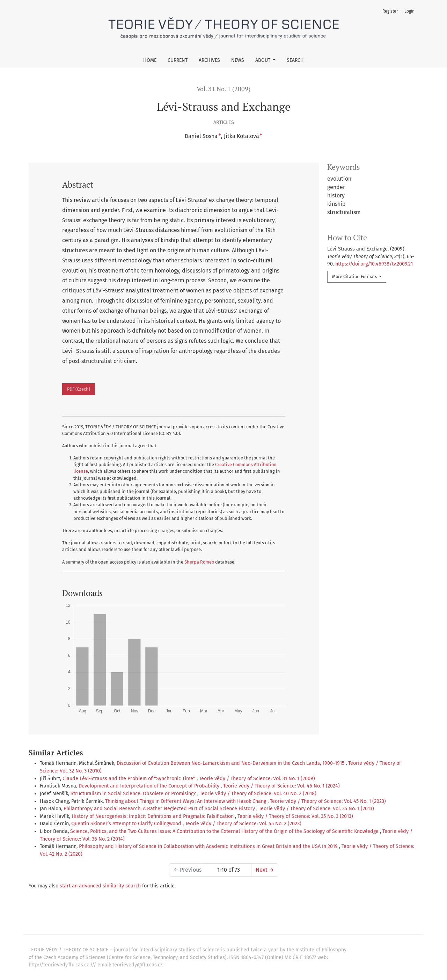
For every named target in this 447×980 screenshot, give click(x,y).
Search (295, 60)
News (238, 60)
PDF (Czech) (79, 389)
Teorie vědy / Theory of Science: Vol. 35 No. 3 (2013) (295, 816)
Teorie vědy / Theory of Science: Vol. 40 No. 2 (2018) (258, 794)
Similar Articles (56, 753)
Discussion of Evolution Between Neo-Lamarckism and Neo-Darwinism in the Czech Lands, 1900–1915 (231, 763)
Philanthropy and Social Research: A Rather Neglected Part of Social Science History (160, 809)
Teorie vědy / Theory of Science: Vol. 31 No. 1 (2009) (257, 779)
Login (409, 11)
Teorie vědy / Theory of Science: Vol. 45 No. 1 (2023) (328, 801)
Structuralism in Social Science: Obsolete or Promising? (134, 794)
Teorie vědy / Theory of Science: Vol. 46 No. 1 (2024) (281, 786)
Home (150, 60)
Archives (209, 60)
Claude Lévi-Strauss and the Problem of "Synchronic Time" (130, 779)
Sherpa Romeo (199, 562)
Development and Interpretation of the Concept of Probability (150, 786)
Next (265, 870)
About (263, 60)
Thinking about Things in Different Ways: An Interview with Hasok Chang (186, 801)
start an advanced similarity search (100, 886)
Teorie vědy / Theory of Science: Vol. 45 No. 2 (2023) (243, 824)
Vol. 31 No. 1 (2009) (223, 89)
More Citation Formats (355, 277)
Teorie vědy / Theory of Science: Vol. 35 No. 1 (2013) (316, 809)
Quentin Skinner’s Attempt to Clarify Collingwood (127, 824)
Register (390, 11)
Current (178, 60)
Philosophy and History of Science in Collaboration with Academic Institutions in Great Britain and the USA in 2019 (209, 846)
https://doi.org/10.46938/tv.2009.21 (374, 264)
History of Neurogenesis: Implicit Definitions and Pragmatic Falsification (153, 816)
